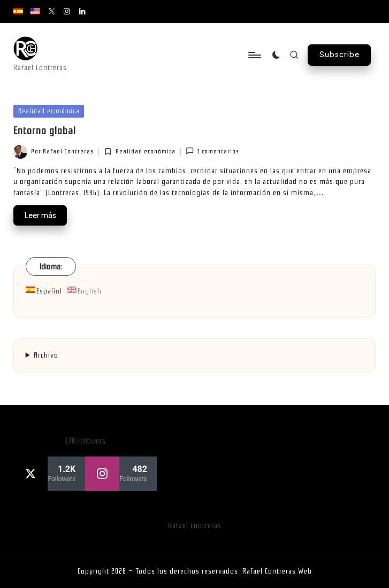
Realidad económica (49, 111)
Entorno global (45, 131)
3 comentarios (212, 151)
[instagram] (121, 474)
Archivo (46, 355)
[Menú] (254, 55)
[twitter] (49, 474)
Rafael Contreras (195, 526)
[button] (339, 55)
